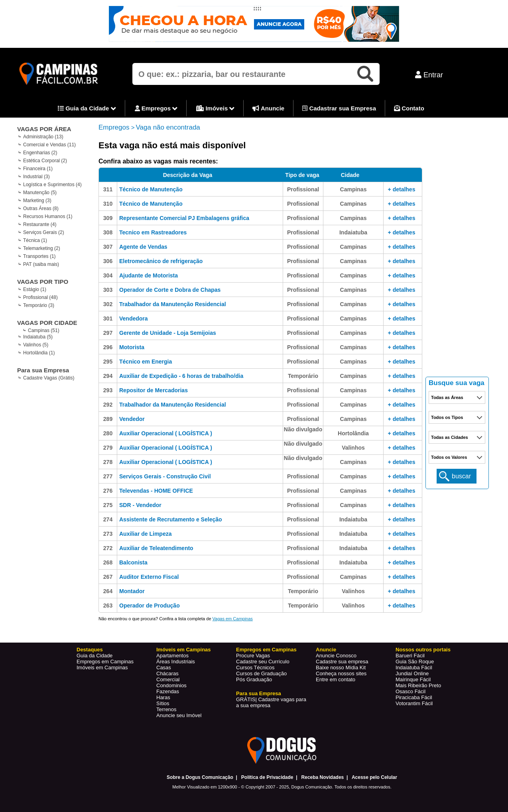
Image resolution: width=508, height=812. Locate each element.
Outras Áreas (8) (41, 208)
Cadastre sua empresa (342, 662)
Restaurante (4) (40, 224)
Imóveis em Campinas (102, 667)
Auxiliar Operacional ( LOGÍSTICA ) (166, 433)
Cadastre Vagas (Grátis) (49, 378)
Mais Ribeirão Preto (418, 685)
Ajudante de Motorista (149, 275)
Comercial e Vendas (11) (49, 145)
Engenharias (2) (40, 153)
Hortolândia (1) (39, 353)
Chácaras (167, 673)
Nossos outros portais (423, 650)
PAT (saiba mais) (41, 264)
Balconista (133, 562)
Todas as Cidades (450, 437)
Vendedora (134, 319)
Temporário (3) (39, 305)
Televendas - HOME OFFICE (156, 491)
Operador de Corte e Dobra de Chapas (170, 290)
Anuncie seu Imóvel (179, 715)
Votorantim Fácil (414, 703)
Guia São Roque (415, 662)
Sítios (163, 703)
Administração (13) (43, 137)
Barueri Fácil (410, 656)
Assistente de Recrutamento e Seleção (171, 519)
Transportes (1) (39, 256)
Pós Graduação (254, 679)
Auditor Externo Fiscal (149, 577)
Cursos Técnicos (255, 667)
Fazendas (168, 691)
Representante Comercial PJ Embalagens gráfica (184, 218)
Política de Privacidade (267, 777)
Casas (164, 667)
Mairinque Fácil (413, 679)
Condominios (171, 685)
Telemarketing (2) (42, 248)
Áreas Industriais (176, 662)
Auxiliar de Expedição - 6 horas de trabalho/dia (181, 376)
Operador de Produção (150, 606)
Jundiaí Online (412, 673)
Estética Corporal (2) (45, 161)
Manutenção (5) (40, 193)
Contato (409, 108)
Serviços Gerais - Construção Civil (165, 476)
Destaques (90, 650)
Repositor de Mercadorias (154, 390)
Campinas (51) (44, 330)
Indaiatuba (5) (38, 337)
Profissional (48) (40, 297)
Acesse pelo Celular (374, 777)
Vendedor (132, 419)
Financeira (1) (38, 169)
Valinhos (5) (36, 345)
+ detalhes (402, 189)
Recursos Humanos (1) (48, 216)
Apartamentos (172, 656)
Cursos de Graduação (261, 673)
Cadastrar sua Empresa (339, 108)
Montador (132, 591)
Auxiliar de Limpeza (145, 534)
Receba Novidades (323, 777)
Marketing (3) (37, 201)
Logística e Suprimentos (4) (52, 185)
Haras (163, 697)
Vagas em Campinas (233, 619)
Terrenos (166, 709)
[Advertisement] (457, 251)
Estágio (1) (35, 289)
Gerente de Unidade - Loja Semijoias (168, 333)
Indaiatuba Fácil (414, 667)
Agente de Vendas (143, 247)
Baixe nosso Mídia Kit (341, 667)
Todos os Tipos (447, 417)
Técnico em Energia (146, 362)
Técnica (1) (35, 240)
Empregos (156, 109)
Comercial (168, 679)
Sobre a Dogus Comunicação (200, 777)
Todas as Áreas (447, 397)
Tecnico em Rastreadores (153, 232)
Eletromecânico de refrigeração (161, 261)
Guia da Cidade (87, 109)
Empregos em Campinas (105, 662)
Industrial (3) (36, 177)
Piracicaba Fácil (414, 697)
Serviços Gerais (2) (44, 232)
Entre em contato (336, 679)
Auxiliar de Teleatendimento (156, 548)
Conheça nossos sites (341, 673)
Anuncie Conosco (336, 656)
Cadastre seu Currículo (263, 662)
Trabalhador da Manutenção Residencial (173, 304)
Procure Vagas (253, 656)
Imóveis (215, 109)
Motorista (132, 347)
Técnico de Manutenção (151, 189)
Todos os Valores (449, 457)
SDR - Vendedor (140, 505)
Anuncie (268, 108)
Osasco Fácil (411, 691)
